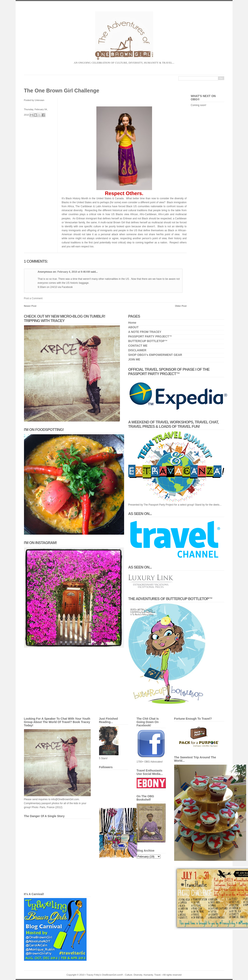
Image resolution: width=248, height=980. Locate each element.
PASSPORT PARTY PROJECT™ (150, 336)
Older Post (181, 306)
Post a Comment (33, 298)
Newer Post (30, 306)
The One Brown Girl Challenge (62, 91)
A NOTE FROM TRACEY (145, 332)
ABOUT (133, 327)
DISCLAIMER (137, 350)
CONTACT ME (138, 346)
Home (132, 323)
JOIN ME (134, 359)
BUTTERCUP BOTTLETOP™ (148, 341)
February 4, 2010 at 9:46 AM (74, 272)
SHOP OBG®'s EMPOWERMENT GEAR (155, 355)
